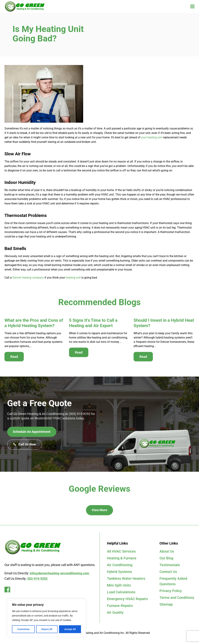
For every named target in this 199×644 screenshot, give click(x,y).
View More (99, 510)
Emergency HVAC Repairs (127, 600)
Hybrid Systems (119, 572)
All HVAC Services (121, 552)
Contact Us (168, 572)
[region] (46, 618)
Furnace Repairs (120, 607)
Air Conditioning (120, 565)
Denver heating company (28, 278)
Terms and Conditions (177, 599)
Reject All (47, 629)
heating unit (73, 278)
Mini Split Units (119, 586)
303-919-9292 (37, 579)
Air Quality (115, 614)
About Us (167, 552)
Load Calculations (121, 593)
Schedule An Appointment (32, 432)
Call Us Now (25, 445)
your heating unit (152, 137)
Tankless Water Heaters (126, 579)
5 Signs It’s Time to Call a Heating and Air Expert (93, 323)
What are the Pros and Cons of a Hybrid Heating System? (34, 323)
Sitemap (166, 606)
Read (14, 357)
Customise (23, 629)
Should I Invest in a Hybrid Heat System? (164, 323)
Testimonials (170, 565)
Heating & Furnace (122, 558)
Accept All (70, 629)
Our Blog (166, 558)
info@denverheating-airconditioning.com (59, 573)
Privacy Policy (171, 592)
